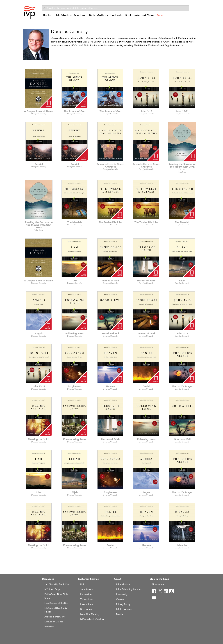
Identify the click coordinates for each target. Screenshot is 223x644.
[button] (47, 16)
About (118, 579)
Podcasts (116, 15)
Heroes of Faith (146, 280)
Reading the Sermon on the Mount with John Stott (182, 167)
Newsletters (158, 584)
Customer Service (88, 579)
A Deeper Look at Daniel (39, 111)
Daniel (146, 386)
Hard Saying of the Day (56, 603)
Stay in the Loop (159, 579)
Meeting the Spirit (39, 439)
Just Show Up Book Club (57, 584)
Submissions (87, 589)
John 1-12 (146, 111)
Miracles (182, 545)
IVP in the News (124, 609)
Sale (160, 15)
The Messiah (75, 222)
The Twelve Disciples (110, 222)
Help (83, 584)
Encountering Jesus (75, 439)
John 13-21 (182, 111)
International (87, 604)
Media (119, 614)
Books (47, 15)
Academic (80, 15)
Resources (48, 579)
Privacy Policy (123, 604)
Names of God (110, 280)
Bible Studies (63, 15)
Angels (39, 333)
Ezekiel (39, 164)
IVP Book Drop (52, 589)
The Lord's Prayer (182, 386)
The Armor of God (75, 111)
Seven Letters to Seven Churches (110, 165)
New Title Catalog (90, 614)
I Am (75, 280)
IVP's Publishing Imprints (129, 589)
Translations (86, 599)
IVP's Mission (123, 584)
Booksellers (86, 609)
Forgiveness (75, 386)
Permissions (86, 594)
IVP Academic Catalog (92, 619)
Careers (120, 599)
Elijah (182, 280)
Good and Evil (110, 333)
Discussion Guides (54, 622)
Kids (92, 15)
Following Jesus (75, 333)
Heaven (110, 386)
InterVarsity (122, 594)
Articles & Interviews (55, 617)
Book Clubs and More (139, 15)
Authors (102, 15)
